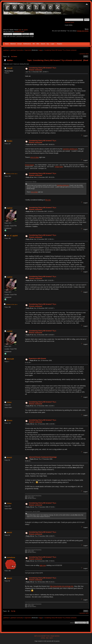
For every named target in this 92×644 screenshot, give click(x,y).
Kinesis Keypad (29, 165)
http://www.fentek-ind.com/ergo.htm (62, 586)
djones (9, 420)
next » (87, 54)
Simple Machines (55, 636)
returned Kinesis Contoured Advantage (43, 457)
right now (43, 565)
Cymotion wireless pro (70, 149)
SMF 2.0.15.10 (38, 636)
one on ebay (35, 157)
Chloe (9, 402)
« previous (82, 54)
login (20, 30)
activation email (19, 31)
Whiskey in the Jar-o (12, 174)
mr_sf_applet (12, 236)
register (26, 30)
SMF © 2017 (46, 636)
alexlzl (9, 457)
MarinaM (10, 359)
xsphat (9, 208)
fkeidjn (9, 141)
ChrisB (10, 68)
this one (48, 200)
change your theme (83, 31)
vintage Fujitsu (59, 167)
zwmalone (11, 557)
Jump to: (72, 623)
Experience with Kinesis (37, 359)
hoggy (40, 50)
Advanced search (70, 22)
